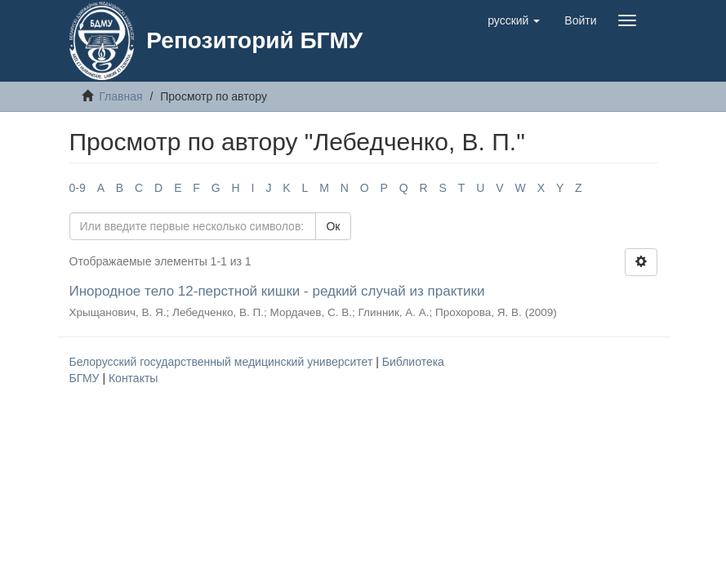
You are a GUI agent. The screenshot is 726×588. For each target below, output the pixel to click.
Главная (120, 96)
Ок (333, 226)
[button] (514, 20)
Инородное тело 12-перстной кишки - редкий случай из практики (277, 291)
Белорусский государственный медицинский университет (223, 362)
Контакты (133, 378)
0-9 (78, 188)
